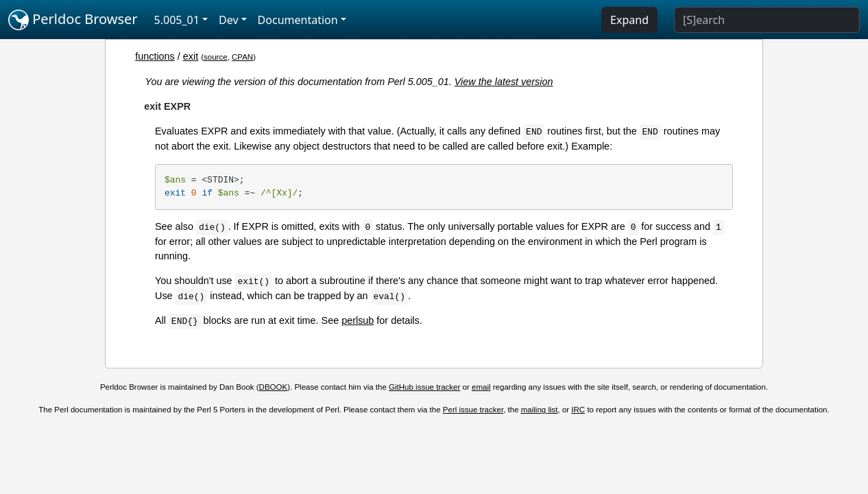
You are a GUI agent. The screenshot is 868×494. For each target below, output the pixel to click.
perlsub (358, 320)
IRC (578, 410)
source (216, 57)
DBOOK (274, 387)
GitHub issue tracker (424, 387)
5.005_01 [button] (177, 20)
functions (155, 56)
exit (191, 56)
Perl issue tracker (473, 410)
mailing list (540, 410)
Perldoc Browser (73, 20)
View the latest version (504, 82)
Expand (629, 20)
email (481, 387)
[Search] (767, 20)
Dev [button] (229, 20)
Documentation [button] (298, 20)
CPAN (242, 57)
